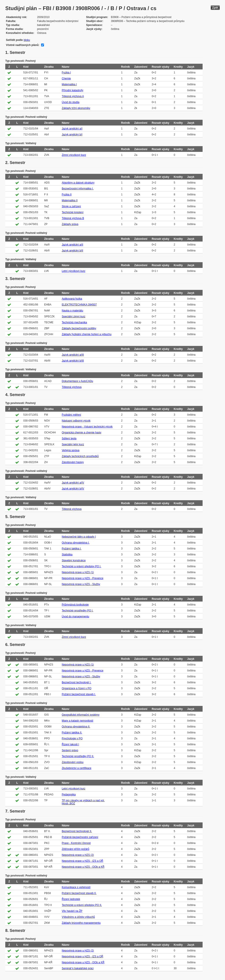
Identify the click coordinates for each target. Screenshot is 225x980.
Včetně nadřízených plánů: (23, 45)
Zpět (215, 8)
